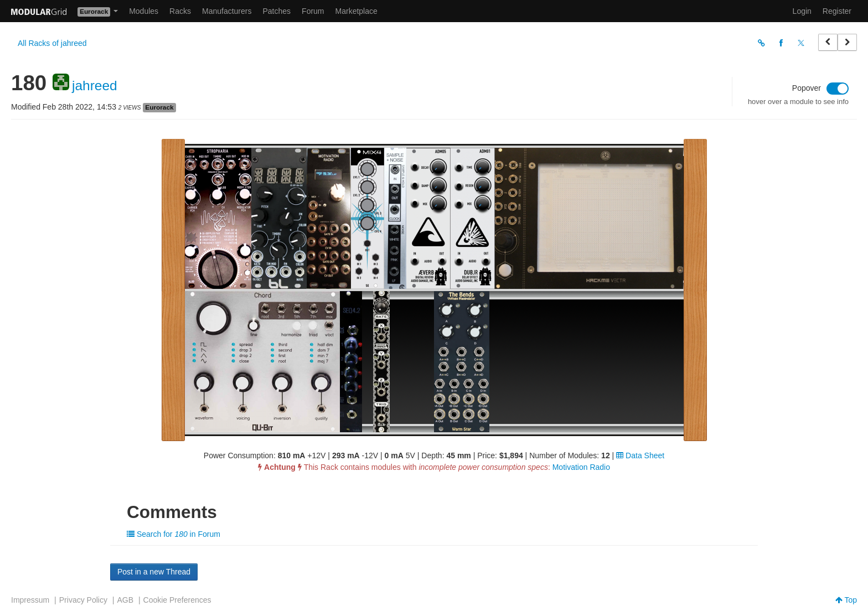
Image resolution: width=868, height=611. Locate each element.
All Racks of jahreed (52, 43)
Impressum (30, 600)
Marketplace (356, 11)
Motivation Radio (581, 467)
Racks (180, 11)
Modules (144, 11)
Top (846, 600)
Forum (313, 11)
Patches (277, 11)
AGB (125, 600)
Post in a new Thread (154, 572)
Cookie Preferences (177, 600)
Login (802, 11)
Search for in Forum (174, 534)
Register (837, 11)
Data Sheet (640, 455)
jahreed (95, 86)
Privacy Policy (83, 600)
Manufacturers (227, 11)
